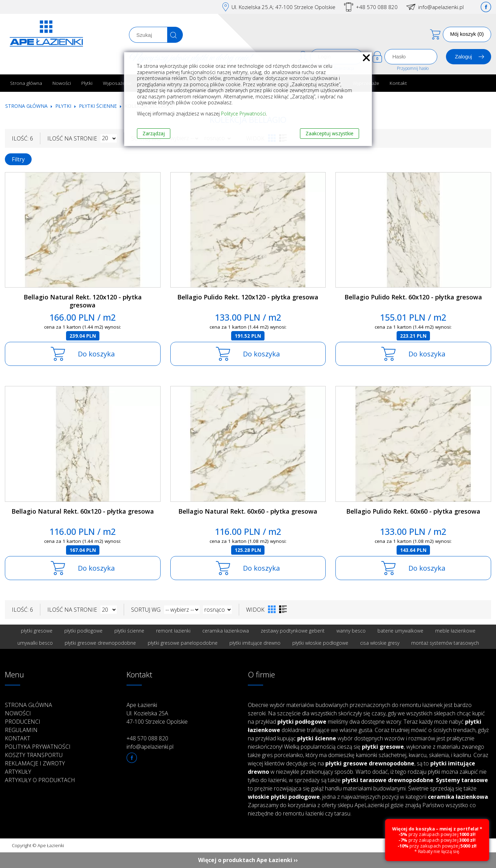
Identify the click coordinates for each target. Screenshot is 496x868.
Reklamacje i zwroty (35, 763)
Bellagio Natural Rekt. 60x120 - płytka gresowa (83, 511)
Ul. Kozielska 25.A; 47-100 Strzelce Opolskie (283, 7)
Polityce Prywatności (243, 114)
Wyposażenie (117, 83)
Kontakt (398, 83)
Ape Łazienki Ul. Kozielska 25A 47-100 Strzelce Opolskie (157, 713)
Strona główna (26, 83)
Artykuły (18, 772)
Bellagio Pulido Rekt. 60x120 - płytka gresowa (413, 297)
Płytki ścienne (98, 106)
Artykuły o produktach (40, 780)
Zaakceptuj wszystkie (330, 133)
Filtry (18, 159)
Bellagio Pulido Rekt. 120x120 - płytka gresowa (248, 297)
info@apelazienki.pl (441, 7)
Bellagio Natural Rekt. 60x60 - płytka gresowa (248, 511)
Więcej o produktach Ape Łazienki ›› (248, 860)
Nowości (62, 83)
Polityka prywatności (38, 747)
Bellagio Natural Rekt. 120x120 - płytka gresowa (83, 301)
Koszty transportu (34, 755)
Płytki (87, 83)
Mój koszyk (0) (467, 34)
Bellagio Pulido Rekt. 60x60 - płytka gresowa (413, 511)
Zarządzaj (154, 133)
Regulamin (21, 730)
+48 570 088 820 (377, 7)
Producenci (23, 722)
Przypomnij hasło (413, 68)
